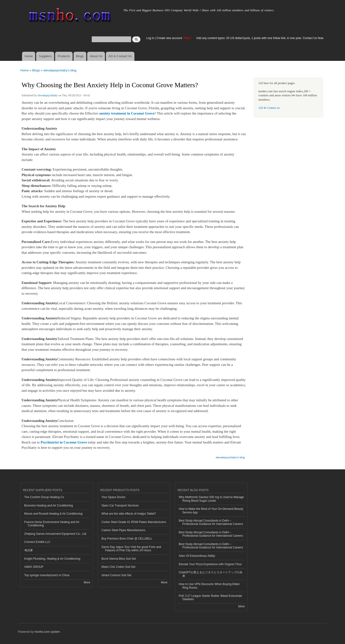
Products (64, 56)
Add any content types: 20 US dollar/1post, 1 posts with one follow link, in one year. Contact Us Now (260, 38)
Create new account (170, 38)
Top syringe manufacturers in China (47, 575)
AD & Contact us (269, 108)
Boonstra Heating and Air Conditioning (49, 506)
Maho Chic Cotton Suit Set (118, 567)
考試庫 (29, 550)
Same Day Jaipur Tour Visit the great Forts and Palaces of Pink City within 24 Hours (131, 549)
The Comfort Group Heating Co (44, 497)
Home (29, 56)
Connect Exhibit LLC (37, 542)
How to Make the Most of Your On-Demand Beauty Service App (211, 511)
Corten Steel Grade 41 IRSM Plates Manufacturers (134, 522)
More (87, 582)
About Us (96, 56)
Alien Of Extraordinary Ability (197, 556)
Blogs (80, 56)
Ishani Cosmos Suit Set (117, 575)
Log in (150, 38)
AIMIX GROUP (34, 567)
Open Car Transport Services (120, 506)
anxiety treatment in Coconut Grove (127, 113)
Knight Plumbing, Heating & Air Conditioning (52, 559)
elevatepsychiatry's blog (60, 70)
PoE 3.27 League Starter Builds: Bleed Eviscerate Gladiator (210, 598)
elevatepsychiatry (48, 95)
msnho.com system (47, 632)
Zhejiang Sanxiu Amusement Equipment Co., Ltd (55, 534)
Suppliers (45, 56)
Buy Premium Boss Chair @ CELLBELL (127, 539)
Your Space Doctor (114, 497)
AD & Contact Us (120, 56)
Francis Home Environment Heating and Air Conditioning (52, 524)
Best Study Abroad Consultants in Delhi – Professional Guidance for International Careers (211, 522)
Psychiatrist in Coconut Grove (64, 442)
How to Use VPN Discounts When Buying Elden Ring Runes (209, 586)
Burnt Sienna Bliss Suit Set (119, 559)
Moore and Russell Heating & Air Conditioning (53, 514)
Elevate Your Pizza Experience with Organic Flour (210, 564)
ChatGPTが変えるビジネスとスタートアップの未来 (211, 574)
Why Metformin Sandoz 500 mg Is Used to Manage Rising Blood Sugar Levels (211, 499)
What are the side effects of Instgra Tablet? (129, 514)
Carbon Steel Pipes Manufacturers (124, 530)
